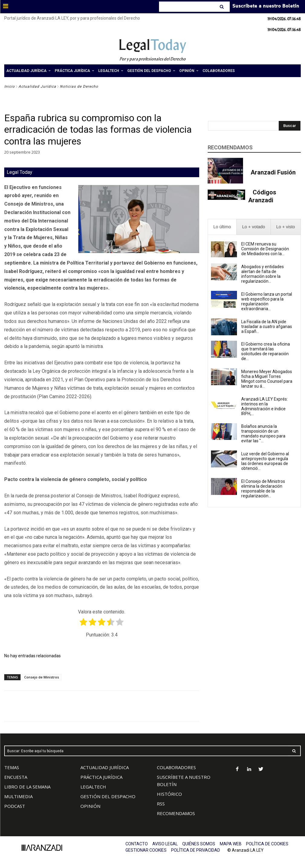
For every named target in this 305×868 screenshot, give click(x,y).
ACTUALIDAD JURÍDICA (105, 767)
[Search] (222, 7)
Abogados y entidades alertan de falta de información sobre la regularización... (263, 274)
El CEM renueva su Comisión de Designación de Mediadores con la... (265, 249)
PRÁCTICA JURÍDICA (101, 777)
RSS (161, 804)
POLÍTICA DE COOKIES (267, 844)
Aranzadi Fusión (273, 172)
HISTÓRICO (169, 794)
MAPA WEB (231, 844)
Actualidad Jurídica (37, 86)
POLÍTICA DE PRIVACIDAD (196, 850)
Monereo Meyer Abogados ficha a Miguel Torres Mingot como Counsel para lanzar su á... (267, 379)
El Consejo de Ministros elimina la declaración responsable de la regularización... (263, 489)
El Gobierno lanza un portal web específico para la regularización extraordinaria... (267, 301)
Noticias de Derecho (79, 86)
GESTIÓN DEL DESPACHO (108, 796)
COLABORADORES (176, 767)
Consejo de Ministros (42, 677)
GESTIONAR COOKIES (146, 850)
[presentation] (222, 227)
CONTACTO (137, 844)
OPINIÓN (90, 806)
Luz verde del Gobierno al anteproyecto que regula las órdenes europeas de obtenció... (265, 461)
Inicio (10, 86)
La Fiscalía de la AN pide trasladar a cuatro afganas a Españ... (267, 327)
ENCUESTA (16, 777)
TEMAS (12, 767)
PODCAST (15, 806)
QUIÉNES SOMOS (199, 844)
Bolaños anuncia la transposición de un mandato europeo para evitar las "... (263, 434)
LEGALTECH (93, 787)
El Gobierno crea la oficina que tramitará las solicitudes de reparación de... (266, 351)
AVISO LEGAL (165, 844)
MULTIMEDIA (18, 796)
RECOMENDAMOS (176, 813)
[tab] (222, 227)
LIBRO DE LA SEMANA (27, 787)
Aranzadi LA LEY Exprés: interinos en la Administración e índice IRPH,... (264, 406)
